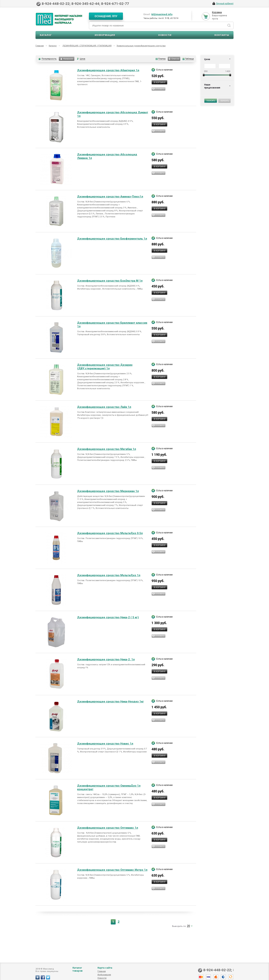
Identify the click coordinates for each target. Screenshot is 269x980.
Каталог (46, 35)
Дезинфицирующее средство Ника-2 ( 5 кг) (108, 617)
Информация (105, 35)
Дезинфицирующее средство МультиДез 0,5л (110, 533)
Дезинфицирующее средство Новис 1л (105, 744)
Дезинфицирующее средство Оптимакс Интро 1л (112, 870)
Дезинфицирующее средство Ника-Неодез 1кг (110, 702)
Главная (40, 46)
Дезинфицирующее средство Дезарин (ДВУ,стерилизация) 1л (105, 367)
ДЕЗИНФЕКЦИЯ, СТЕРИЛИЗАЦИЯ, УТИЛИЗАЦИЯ (87, 46)
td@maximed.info (162, 14)
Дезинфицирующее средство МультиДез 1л (109, 575)
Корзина (217, 12)
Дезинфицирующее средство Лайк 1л (104, 407)
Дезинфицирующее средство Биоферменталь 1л (112, 239)
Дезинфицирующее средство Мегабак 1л (107, 449)
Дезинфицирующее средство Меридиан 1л (108, 491)
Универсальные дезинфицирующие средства (141, 46)
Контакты (222, 35)
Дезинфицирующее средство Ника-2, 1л (106, 659)
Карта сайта (105, 971)
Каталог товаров (78, 973)
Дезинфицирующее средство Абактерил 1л (108, 70)
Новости (165, 35)
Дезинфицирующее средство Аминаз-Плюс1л (110, 197)
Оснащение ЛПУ (106, 16)
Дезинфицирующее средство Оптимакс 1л (108, 828)
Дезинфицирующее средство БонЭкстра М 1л (110, 281)
